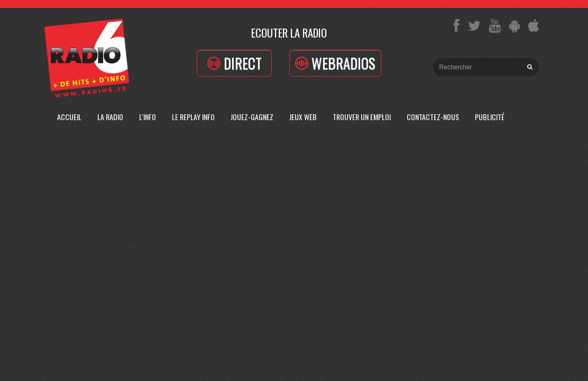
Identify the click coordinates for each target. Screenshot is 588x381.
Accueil (69, 117)
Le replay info (193, 117)
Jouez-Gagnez (252, 117)
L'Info (148, 117)
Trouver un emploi (362, 117)
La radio (110, 117)
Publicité (490, 117)
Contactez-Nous (433, 117)
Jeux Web (303, 117)
